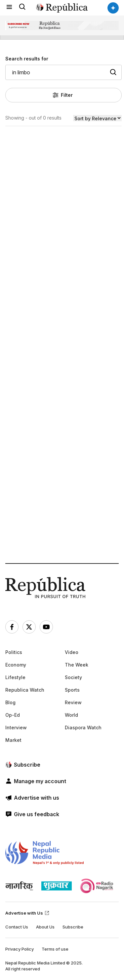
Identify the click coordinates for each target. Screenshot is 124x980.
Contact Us (17, 927)
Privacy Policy (20, 949)
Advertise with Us (27, 913)
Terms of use (55, 949)
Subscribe (73, 927)
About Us (45, 927)
